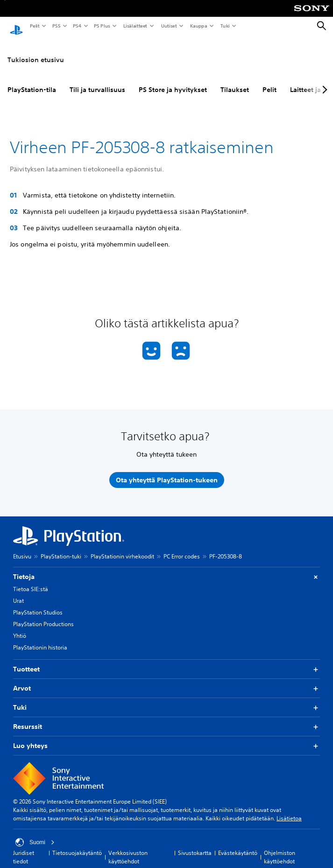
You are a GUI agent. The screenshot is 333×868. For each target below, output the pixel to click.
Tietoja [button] (166, 568)
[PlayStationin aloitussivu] (16, 26)
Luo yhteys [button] (166, 737)
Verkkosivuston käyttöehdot (128, 848)
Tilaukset (235, 81)
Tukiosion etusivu (36, 51)
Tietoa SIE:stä (31, 580)
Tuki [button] (166, 699)
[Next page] (323, 81)
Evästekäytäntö (238, 844)
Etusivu (22, 547)
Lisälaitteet (135, 26)
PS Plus (102, 26)
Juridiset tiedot (24, 848)
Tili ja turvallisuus (97, 81)
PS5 (56, 26)
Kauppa (198, 26)
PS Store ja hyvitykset (173, 81)
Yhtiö (20, 627)
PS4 (77, 26)
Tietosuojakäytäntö (77, 844)
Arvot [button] (166, 680)
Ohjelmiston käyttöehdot (280, 848)
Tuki (225, 26)
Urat (18, 592)
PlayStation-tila (32, 81)
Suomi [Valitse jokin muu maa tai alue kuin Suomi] (35, 833)
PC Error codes (182, 547)
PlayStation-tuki (61, 547)
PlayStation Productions (43, 615)
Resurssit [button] (166, 718)
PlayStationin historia (40, 639)
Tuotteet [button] (166, 660)
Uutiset (169, 26)
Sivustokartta (195, 844)
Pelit (34, 26)
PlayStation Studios (38, 603)
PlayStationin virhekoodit (122, 547)
